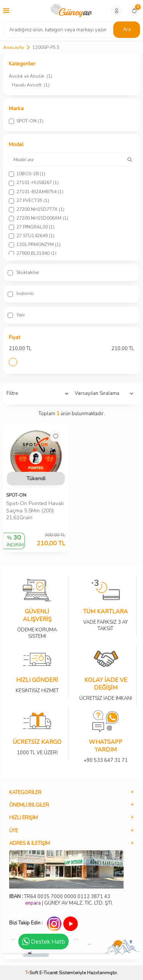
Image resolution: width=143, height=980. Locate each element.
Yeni (16, 315)
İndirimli (21, 294)
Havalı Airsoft (31, 85)
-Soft (32, 973)
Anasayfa (13, 47)
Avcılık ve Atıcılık (31, 76)
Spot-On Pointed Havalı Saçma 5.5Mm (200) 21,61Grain (35, 511)
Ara (127, 29)
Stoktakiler (23, 272)
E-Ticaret (48, 973)
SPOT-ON (16, 495)
